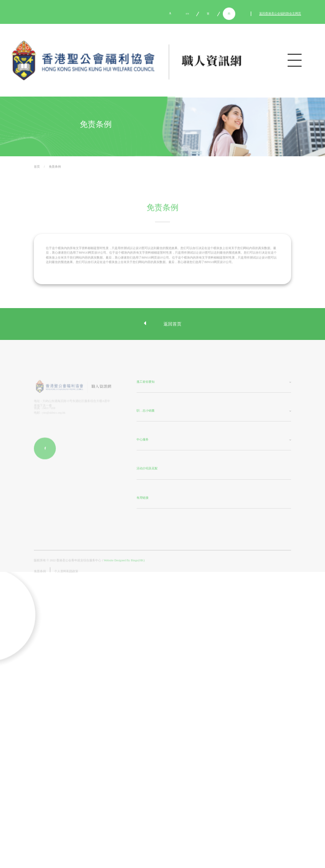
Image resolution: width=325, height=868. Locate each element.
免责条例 (55, 168)
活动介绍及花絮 (147, 469)
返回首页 (162, 324)
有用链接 (143, 498)
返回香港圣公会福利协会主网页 (280, 14)
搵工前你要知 (146, 382)
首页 (37, 168)
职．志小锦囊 (146, 411)
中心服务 (143, 440)
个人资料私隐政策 (66, 578)
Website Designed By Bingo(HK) (124, 568)
